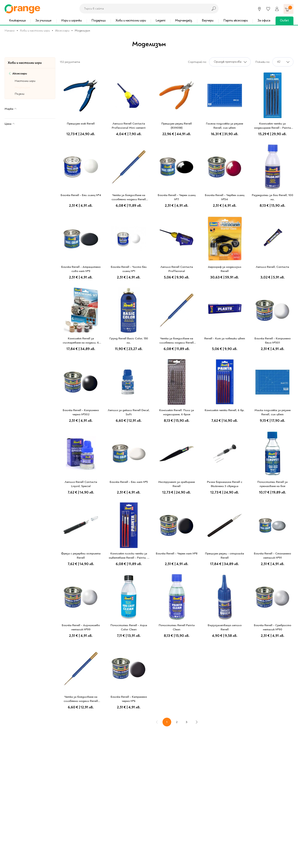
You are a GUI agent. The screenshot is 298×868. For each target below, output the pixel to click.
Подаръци (99, 20)
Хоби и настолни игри (131, 20)
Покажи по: (263, 62)
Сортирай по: (197, 62)
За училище (43, 20)
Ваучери (208, 20)
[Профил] (277, 9)
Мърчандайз (184, 20)
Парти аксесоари (236, 20)
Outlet (284, 20)
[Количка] (288, 9)
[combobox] (143, 9)
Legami (160, 20)
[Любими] (268, 9)
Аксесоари (62, 31)
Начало (10, 31)
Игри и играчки (71, 20)
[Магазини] (259, 9)
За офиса (264, 20)
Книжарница (17, 20)
